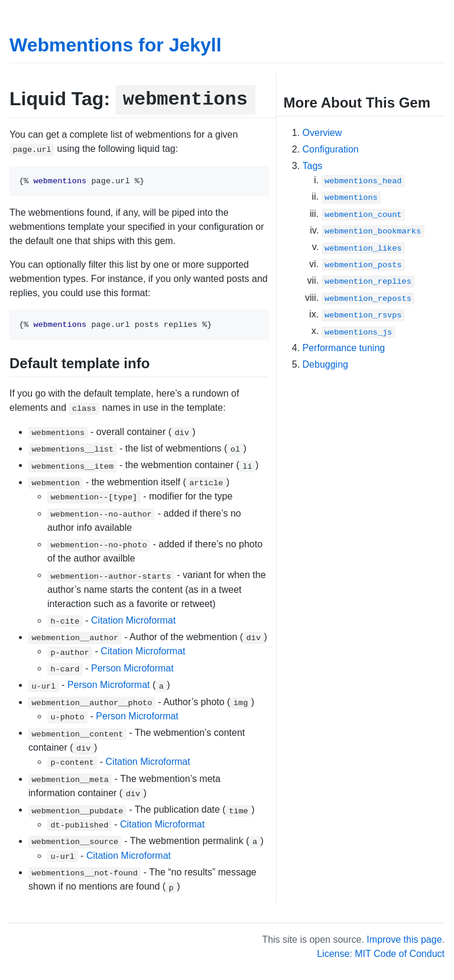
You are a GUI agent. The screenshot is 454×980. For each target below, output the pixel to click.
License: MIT (344, 954)
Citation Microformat (133, 620)
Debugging (325, 364)
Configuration (331, 149)
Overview (322, 133)
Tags (313, 166)
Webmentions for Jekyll (116, 45)
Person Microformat (132, 668)
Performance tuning (344, 348)
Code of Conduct (409, 954)
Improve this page (404, 940)
